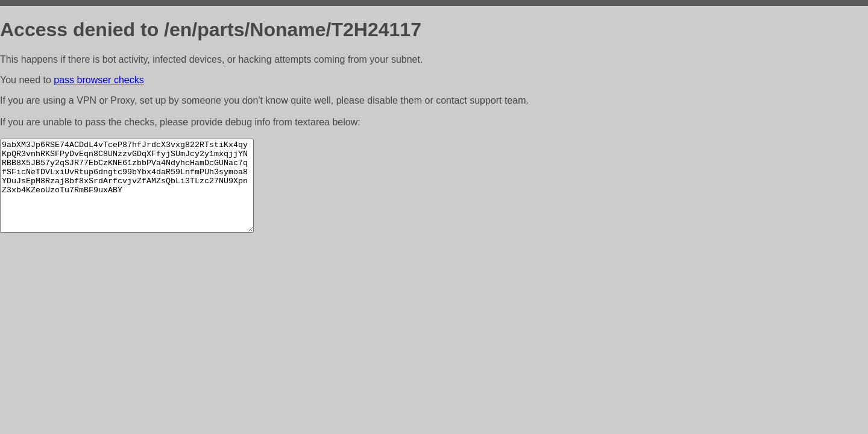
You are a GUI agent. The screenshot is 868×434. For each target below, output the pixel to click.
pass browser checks (99, 80)
